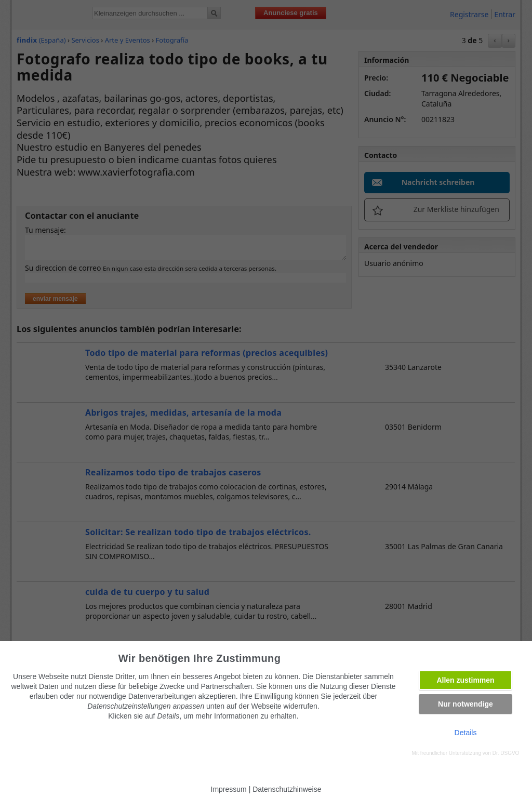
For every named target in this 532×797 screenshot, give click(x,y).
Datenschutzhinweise (287, 789)
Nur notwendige (465, 704)
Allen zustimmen (465, 680)
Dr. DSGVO (506, 753)
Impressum (229, 789)
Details (466, 733)
